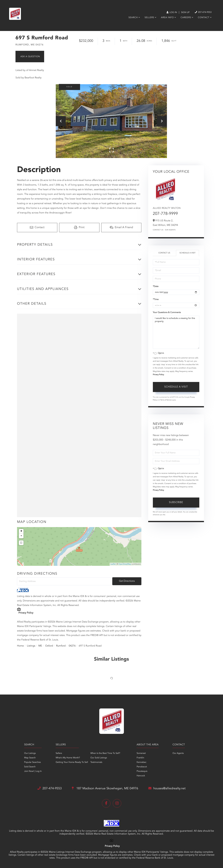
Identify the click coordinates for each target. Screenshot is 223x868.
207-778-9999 (165, 214)
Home (20, 646)
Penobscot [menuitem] (142, 767)
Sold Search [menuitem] (30, 767)
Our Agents (170, 230)
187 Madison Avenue (105, 789)
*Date (156, 287)
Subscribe (176, 502)
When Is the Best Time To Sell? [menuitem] (105, 753)
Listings (31, 646)
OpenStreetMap (125, 564)
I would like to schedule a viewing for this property (176, 332)
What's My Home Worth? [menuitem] (68, 758)
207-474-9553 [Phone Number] (203, 12)
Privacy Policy (26, 613)
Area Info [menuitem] (167, 18)
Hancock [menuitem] (141, 776)
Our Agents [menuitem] (178, 753)
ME (40, 646)
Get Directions (127, 581)
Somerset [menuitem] (141, 753)
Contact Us (158, 230)
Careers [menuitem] (186, 18)
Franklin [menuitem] (140, 758)
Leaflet (113, 564)
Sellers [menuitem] (149, 18)
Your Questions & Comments (167, 313)
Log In (172, 13)
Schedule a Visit (187, 253)
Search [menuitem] (133, 18)
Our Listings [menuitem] (30, 753)
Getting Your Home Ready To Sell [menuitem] (72, 762)
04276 (72, 646)
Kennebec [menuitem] (141, 762)
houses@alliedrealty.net (167, 788)
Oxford (49, 646)
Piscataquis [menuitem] (142, 771)
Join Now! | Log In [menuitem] (33, 771)
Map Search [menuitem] (30, 758)
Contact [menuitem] (204, 18)
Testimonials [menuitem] (96, 762)
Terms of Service (166, 400)
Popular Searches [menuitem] (32, 762)
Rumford (61, 646)
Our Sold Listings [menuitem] (99, 758)
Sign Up (185, 13)
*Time (156, 300)
